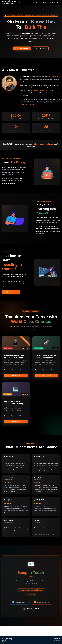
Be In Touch (44, 2)
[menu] (46, 2)
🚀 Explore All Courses (12, 295)
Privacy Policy (57, 640)
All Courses (36, 2)
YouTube (4, 642)
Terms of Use (57, 639)
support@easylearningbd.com (31, 599)
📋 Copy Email (31, 604)
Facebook (4, 640)
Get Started (57, 2)
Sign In (51, 2)
